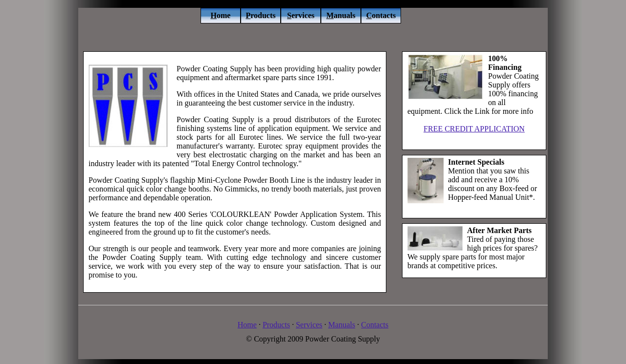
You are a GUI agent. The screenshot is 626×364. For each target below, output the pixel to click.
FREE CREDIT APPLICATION (474, 129)
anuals (341, 15)
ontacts (381, 15)
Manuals (342, 325)
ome (221, 15)
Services (309, 325)
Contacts (375, 325)
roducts (260, 15)
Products (276, 325)
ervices (301, 15)
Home (247, 325)
